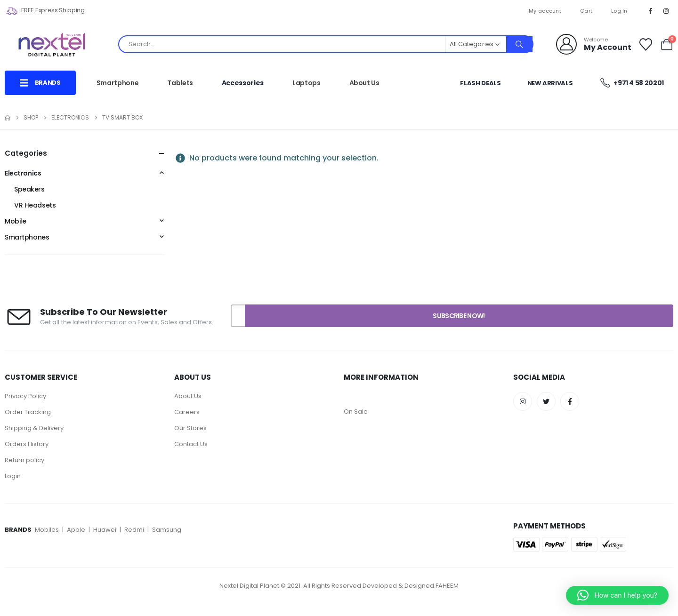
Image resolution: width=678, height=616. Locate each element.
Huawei (105, 530)
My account (545, 11)
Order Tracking (28, 412)
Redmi (134, 530)
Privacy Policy (26, 396)
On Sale (356, 412)
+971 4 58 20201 (631, 83)
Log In (619, 11)
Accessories (243, 83)
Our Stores (190, 428)
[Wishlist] (646, 44)
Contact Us (191, 444)
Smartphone (118, 83)
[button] (617, 595)
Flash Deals (480, 83)
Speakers (29, 189)
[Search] (519, 44)
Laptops (307, 83)
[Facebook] (651, 11)
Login (13, 476)
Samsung (167, 530)
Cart (586, 11)
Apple (76, 530)
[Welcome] (594, 44)
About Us (364, 83)
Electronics (23, 173)
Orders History (27, 444)
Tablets (180, 83)
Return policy (24, 460)
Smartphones (27, 237)
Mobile (15, 221)
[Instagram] (666, 11)
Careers (187, 412)
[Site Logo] (52, 44)
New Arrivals (550, 83)
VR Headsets (35, 205)
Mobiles (48, 530)
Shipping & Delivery (34, 428)
